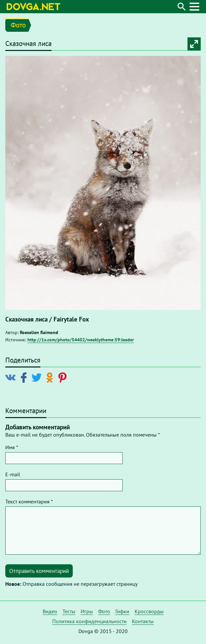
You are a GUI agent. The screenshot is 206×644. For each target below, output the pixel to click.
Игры (87, 611)
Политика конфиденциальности (89, 621)
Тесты (69, 611)
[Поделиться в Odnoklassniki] (51, 377)
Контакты (143, 621)
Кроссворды (149, 611)
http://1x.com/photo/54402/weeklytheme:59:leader (81, 340)
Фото (18, 25)
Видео (50, 611)
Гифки (122, 611)
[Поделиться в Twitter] (38, 377)
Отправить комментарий (39, 571)
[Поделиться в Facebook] (25, 377)
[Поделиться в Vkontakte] (12, 377)
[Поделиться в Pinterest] (64, 377)
